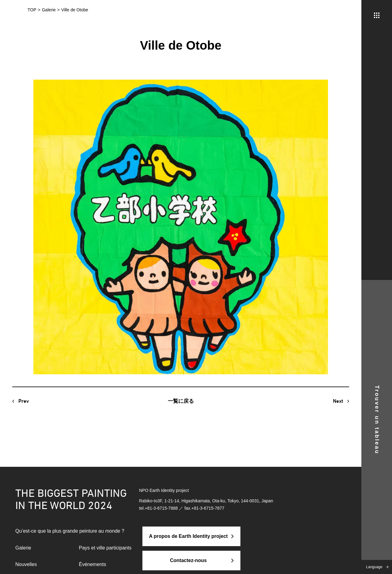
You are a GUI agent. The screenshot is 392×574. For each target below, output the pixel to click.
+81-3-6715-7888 (161, 508)
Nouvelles (26, 564)
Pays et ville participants (105, 548)
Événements (93, 564)
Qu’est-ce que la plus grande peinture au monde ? (70, 531)
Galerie (23, 548)
